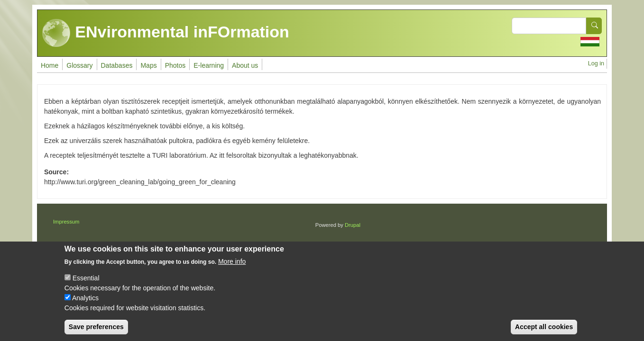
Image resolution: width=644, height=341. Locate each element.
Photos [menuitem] (175, 65)
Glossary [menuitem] (79, 65)
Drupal (353, 225)
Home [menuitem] (50, 65)
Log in (596, 63)
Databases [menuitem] (117, 65)
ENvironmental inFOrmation (166, 33)
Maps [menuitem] (148, 65)
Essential (86, 287)
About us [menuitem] (245, 65)
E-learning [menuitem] (209, 65)
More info (232, 270)
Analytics (85, 306)
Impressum (66, 222)
